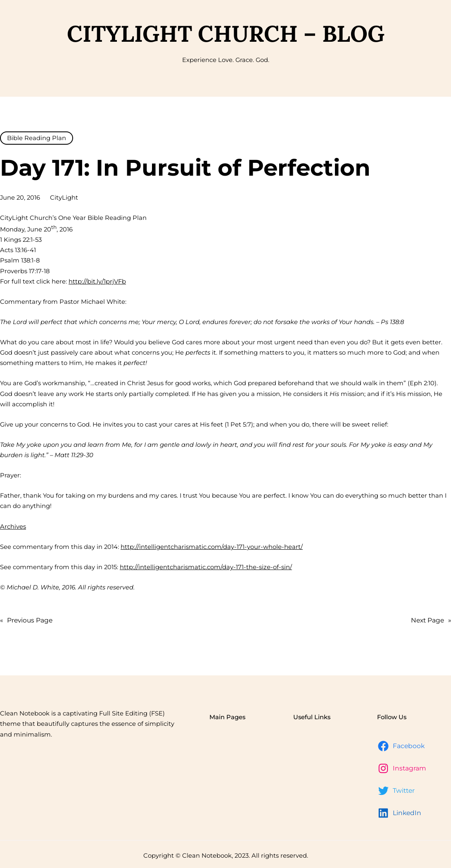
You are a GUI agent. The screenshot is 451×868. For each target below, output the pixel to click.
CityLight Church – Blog (226, 33)
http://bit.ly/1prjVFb (97, 281)
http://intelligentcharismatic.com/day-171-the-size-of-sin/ (206, 567)
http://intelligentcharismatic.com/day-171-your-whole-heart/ (212, 547)
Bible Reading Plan (37, 138)
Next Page (431, 620)
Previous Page (26, 620)
